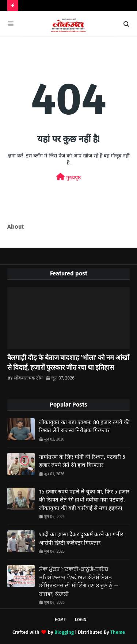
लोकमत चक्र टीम (28, 378)
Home (60, 620)
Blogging (64, 632)
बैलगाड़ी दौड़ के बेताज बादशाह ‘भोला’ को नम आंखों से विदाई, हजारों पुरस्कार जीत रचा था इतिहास (68, 363)
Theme (118, 632)
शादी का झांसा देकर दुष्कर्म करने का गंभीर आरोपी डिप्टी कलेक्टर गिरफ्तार (81, 539)
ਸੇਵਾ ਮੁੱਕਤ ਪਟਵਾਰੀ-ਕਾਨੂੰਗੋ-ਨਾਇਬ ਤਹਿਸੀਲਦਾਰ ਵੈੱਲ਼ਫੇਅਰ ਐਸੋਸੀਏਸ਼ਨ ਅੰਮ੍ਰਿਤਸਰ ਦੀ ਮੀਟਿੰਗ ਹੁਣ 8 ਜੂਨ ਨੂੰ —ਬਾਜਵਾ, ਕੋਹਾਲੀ (79, 582)
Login (81, 620)
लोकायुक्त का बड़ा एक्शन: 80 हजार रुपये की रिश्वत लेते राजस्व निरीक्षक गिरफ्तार (84, 426)
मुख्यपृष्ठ (68, 177)
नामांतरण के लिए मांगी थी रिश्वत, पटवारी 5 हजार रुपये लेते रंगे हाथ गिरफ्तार (82, 461)
